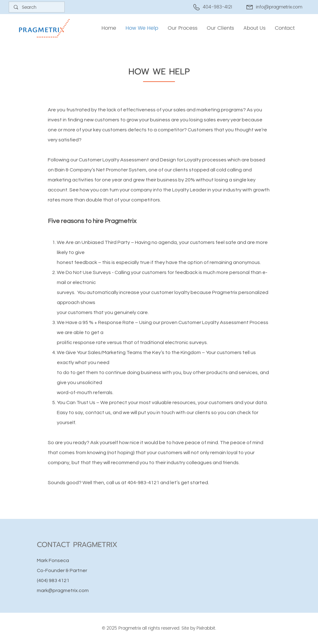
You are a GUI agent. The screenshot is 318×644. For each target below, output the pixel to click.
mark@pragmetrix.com (63, 591)
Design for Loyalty (181, 160)
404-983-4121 (143, 483)
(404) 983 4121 (53, 581)
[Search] (37, 8)
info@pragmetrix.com (279, 7)
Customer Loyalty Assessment (114, 160)
